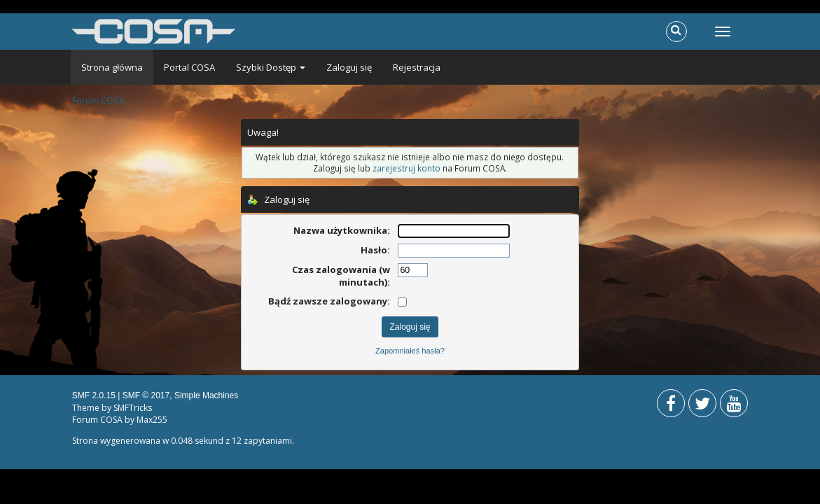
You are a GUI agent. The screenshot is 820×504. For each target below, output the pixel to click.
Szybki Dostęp (271, 67)
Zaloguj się (349, 67)
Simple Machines (206, 395)
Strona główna (112, 67)
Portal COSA (189, 67)
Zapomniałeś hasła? (410, 351)
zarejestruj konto (406, 168)
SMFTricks (133, 408)
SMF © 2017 (146, 395)
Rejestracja (417, 67)
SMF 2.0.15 (94, 395)
